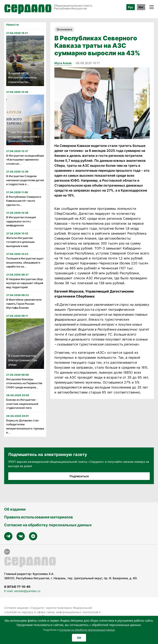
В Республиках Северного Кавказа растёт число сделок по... (24, 201)
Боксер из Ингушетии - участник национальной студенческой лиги (22, 404)
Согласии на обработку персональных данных (87, 630)
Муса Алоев (63, 63)
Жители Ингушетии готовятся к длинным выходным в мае (20, 242)
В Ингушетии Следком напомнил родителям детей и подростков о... (25, 180)
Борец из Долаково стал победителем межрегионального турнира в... (25, 426)
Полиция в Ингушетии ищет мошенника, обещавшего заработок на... (25, 262)
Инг (141, 7)
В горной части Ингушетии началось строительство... (22, 77)
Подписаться (79, 476)
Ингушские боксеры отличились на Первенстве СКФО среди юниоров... (24, 383)
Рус (131, 7)
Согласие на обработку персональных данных (48, 525)
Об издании (15, 509)
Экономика (64, 29)
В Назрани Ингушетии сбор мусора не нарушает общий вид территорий (25, 283)
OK (79, 638)
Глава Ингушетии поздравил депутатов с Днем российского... (24, 136)
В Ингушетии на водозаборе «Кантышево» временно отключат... (25, 160)
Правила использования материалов (38, 517)
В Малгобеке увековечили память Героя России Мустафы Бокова (24, 304)
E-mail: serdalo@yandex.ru (22, 591)
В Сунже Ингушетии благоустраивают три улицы (23, 360)
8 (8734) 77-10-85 (17, 587)
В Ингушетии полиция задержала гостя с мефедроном (21, 221)
